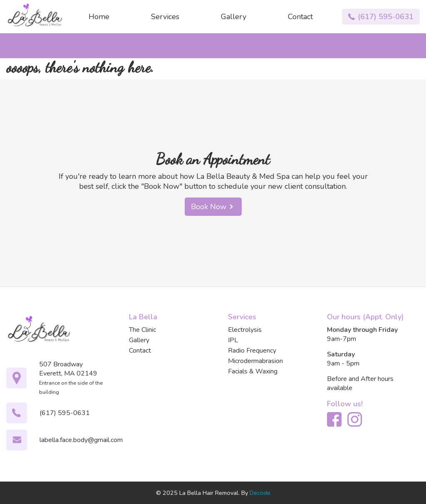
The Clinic (142, 330)
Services (165, 17)
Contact (300, 17)
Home (99, 17)
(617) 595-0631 (386, 17)
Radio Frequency (252, 351)
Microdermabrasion (255, 361)
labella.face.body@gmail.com (81, 440)
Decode (260, 493)
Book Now (213, 207)
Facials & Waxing (253, 371)
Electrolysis (245, 330)
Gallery (234, 17)
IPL (233, 340)
